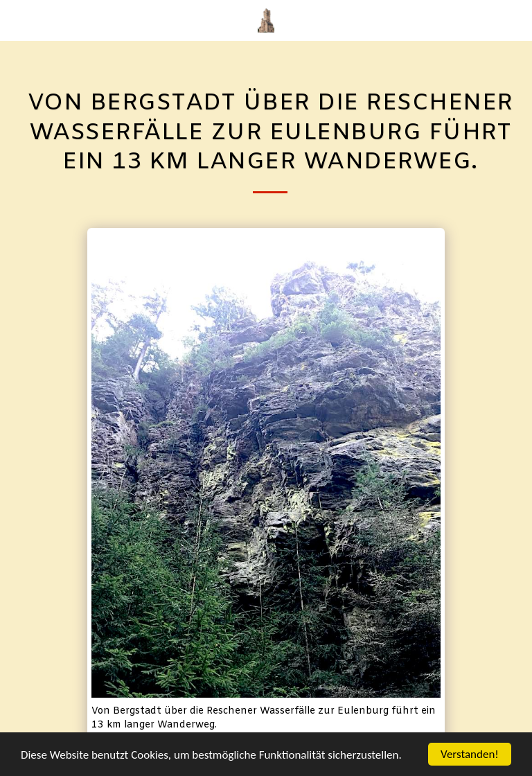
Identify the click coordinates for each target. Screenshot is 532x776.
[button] (15, 20)
